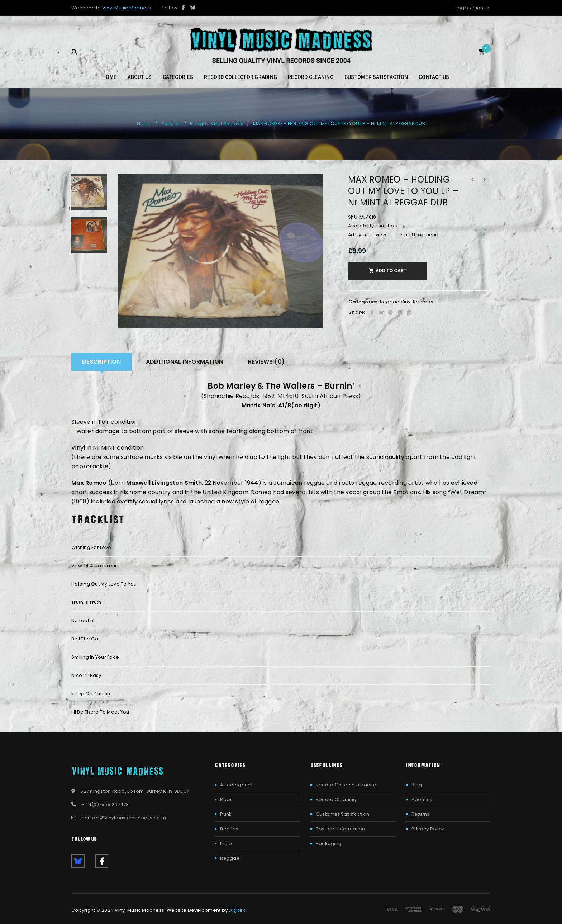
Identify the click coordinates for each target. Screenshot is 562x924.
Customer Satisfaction (342, 814)
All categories (237, 785)
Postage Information (340, 829)
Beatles (229, 829)
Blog (417, 785)
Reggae (171, 124)
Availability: (361, 226)
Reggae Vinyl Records (217, 124)
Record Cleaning (336, 799)
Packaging (329, 844)
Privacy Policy (428, 829)
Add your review (367, 235)
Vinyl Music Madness (127, 8)
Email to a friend (419, 235)
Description (101, 362)
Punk (226, 814)
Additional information (185, 362)
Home (144, 124)
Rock (226, 799)
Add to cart (393, 271)
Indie (226, 844)
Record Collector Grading (347, 785)
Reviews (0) (266, 362)
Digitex (237, 910)
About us (422, 799)
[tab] (101, 362)
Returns (421, 814)
